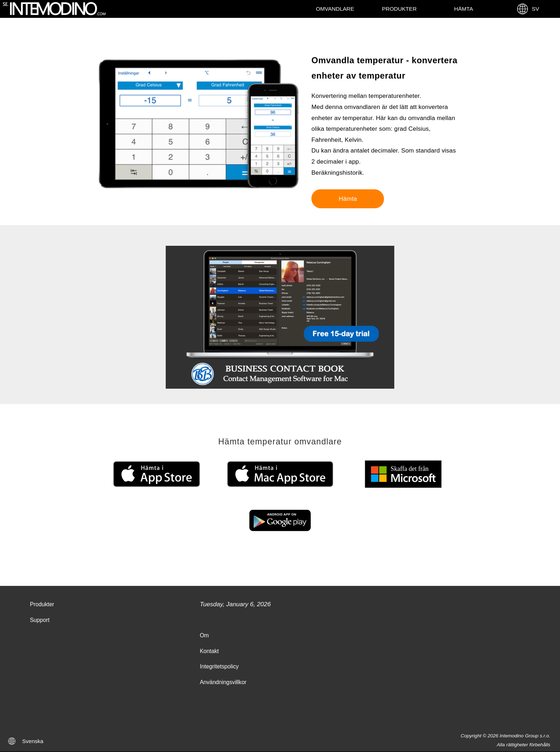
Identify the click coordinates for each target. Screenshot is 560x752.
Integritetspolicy (219, 666)
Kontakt (209, 651)
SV (528, 9)
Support (40, 620)
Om (204, 635)
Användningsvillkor (223, 682)
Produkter (399, 9)
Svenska (33, 741)
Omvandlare (335, 9)
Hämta (464, 9)
